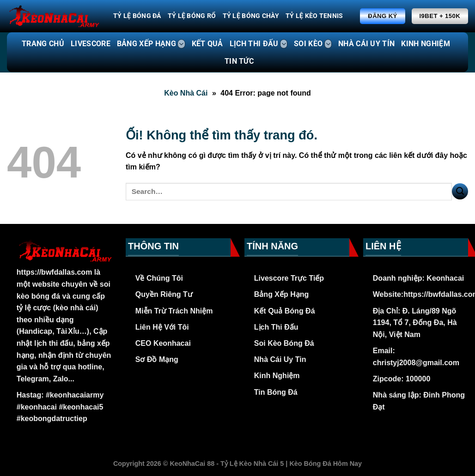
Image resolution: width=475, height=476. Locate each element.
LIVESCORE (91, 44)
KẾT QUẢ (207, 44)
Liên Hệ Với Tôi (162, 327)
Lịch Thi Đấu (276, 327)
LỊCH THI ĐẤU (259, 44)
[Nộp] (460, 191)
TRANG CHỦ (43, 44)
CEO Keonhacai (163, 343)
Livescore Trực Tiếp (289, 278)
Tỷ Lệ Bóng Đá (137, 16)
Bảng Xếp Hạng (282, 294)
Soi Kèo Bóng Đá (284, 343)
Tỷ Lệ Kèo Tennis (314, 16)
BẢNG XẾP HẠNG (151, 44)
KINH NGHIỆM (426, 44)
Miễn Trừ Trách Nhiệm (174, 311)
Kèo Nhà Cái (186, 93)
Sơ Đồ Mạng (157, 359)
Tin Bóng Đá (276, 392)
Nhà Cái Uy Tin (280, 359)
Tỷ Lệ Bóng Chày (251, 16)
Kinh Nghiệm (277, 376)
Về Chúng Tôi (159, 278)
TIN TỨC (239, 61)
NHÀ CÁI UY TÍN (366, 44)
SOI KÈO (313, 44)
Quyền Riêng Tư (164, 294)
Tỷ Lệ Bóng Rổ (192, 16)
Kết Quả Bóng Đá (285, 311)
